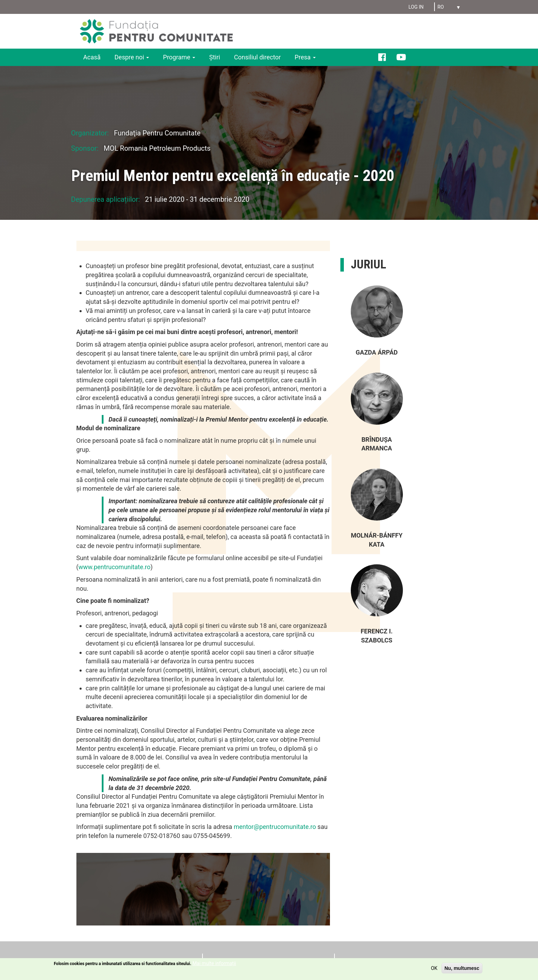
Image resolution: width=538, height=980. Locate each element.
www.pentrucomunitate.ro (115, 567)
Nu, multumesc (462, 969)
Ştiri (214, 57)
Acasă (92, 57)
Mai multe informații (214, 964)
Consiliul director (258, 57)
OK (434, 969)
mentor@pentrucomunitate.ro (275, 827)
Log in (416, 7)
